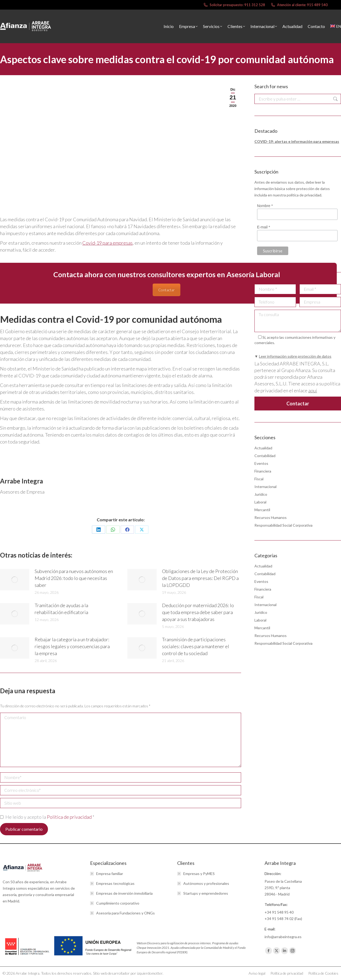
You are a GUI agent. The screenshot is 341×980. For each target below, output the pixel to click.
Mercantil (262, 510)
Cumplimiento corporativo (118, 903)
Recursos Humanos (271, 517)
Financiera (263, 471)
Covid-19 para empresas (107, 243)
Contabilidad (265, 456)
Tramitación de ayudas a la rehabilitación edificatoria (61, 609)
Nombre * (265, 206)
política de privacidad (304, 195)
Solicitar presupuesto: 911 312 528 (234, 5)
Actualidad (263, 448)
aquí (313, 390)
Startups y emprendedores (206, 893)
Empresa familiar (110, 874)
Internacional (265, 487)
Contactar (167, 290)
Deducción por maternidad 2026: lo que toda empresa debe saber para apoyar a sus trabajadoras (198, 612)
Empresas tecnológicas (115, 883)
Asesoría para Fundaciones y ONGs (125, 913)
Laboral (260, 502)
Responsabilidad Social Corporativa (283, 525)
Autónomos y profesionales (206, 883)
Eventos (261, 463)
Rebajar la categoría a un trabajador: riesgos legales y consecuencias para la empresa (72, 646)
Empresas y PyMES (199, 874)
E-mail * (264, 227)
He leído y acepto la (47, 817)
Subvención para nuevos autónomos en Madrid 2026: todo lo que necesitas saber (74, 578)
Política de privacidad (70, 817)
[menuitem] (336, 26)
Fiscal (259, 479)
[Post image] (15, 580)
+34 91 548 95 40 (279, 912)
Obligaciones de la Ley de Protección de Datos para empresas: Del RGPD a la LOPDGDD (200, 578)
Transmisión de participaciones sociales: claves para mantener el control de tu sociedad (196, 646)
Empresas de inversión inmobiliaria (124, 893)
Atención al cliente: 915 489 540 (299, 5)
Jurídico (261, 494)
